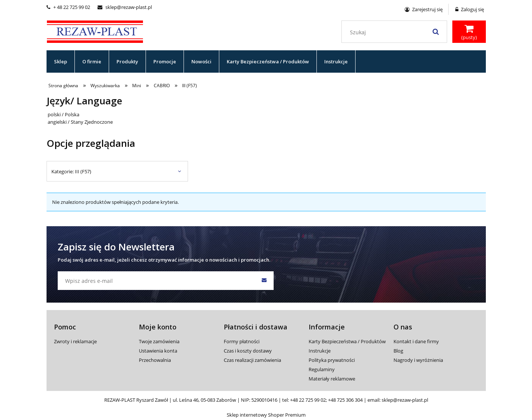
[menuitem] (61, 61)
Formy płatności (242, 341)
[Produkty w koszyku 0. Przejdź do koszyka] (469, 32)
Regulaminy (322, 369)
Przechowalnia (155, 360)
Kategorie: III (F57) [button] (71, 171)
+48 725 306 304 (345, 400)
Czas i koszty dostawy (248, 351)
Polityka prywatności (332, 360)
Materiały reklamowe (332, 379)
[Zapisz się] (264, 281)
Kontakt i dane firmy (416, 341)
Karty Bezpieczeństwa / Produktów (347, 341)
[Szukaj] (436, 32)
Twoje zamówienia (159, 341)
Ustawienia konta (158, 351)
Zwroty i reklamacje (75, 341)
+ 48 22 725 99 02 (68, 7)
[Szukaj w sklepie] (396, 32)
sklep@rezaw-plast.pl (125, 7)
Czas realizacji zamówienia (252, 360)
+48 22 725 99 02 (308, 400)
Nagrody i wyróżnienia (418, 360)
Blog (398, 351)
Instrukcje (320, 351)
